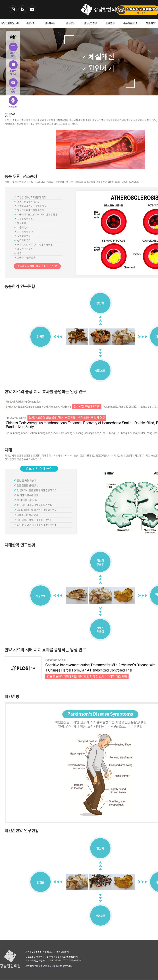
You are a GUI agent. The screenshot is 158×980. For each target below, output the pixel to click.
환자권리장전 (63, 952)
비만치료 (30, 23)
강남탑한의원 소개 (10, 23)
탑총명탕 (110, 23)
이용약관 (49, 952)
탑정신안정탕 (90, 23)
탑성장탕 (70, 23)
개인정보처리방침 (33, 952)
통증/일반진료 (130, 23)
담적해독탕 (50, 23)
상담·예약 (151, 23)
